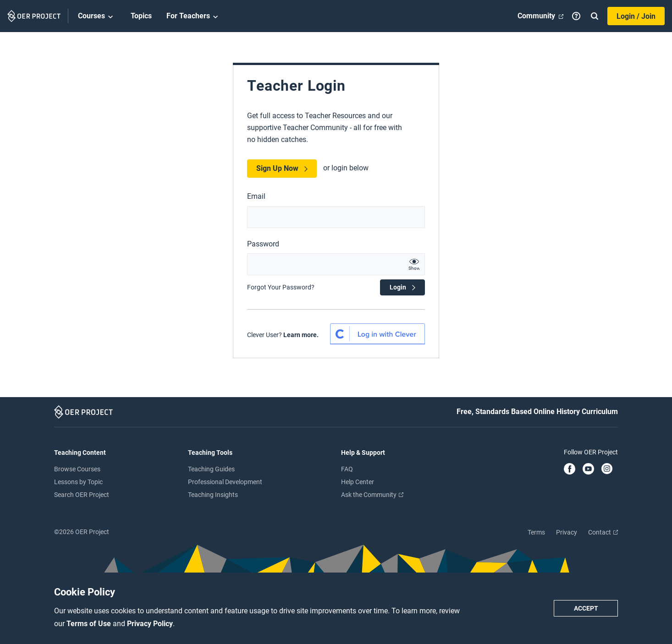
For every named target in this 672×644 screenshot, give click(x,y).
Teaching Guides (211, 469)
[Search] (595, 16)
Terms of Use (90, 624)
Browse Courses (77, 469)
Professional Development (225, 482)
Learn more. (301, 335)
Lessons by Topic (78, 482)
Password (263, 244)
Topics (141, 16)
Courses (97, 16)
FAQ (347, 469)
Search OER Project (82, 495)
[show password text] (414, 264)
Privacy (567, 532)
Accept (586, 608)
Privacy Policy (150, 624)
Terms (536, 532)
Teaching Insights (213, 495)
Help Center (358, 482)
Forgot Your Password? (281, 287)
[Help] (576, 16)
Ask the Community (372, 495)
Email (256, 196)
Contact (603, 532)
